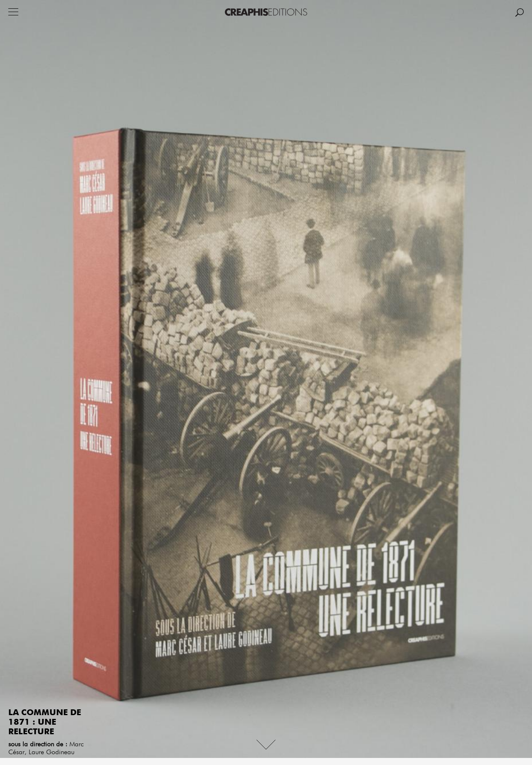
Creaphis (266, 12)
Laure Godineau (52, 753)
